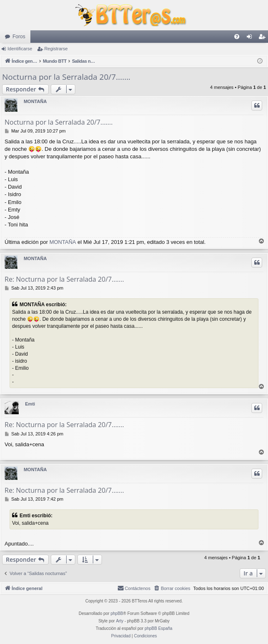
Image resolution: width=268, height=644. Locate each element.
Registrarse (56, 49)
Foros (19, 37)
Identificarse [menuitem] (251, 38)
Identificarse (20, 49)
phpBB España (158, 628)
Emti (30, 404)
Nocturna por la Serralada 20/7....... (66, 77)
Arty (120, 621)
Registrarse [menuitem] (264, 38)
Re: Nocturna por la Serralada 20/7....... (64, 279)
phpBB (117, 613)
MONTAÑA (35, 101)
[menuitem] (237, 37)
